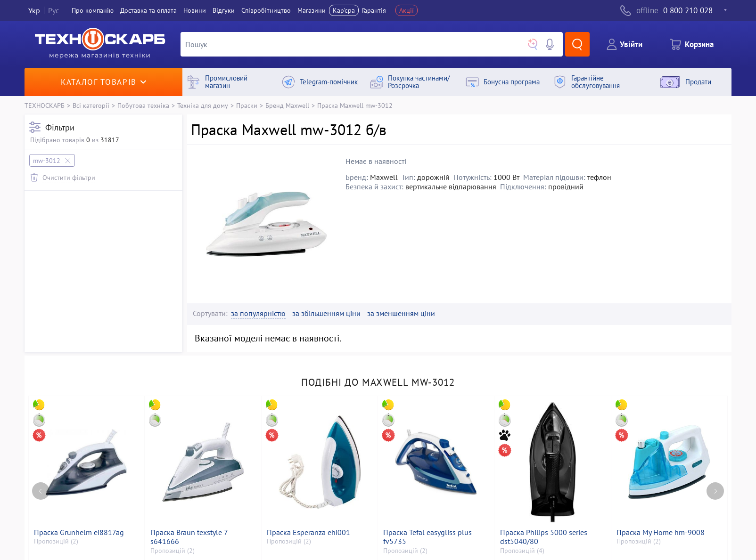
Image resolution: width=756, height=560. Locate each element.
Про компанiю (93, 10)
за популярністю (258, 313)
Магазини (312, 10)
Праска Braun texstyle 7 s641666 (189, 537)
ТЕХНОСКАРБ (45, 105)
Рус (53, 10)
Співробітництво (266, 10)
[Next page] (715, 491)
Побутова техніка (143, 105)
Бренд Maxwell (287, 105)
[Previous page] (41, 491)
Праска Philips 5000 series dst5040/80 (544, 537)
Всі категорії (91, 105)
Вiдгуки (224, 10)
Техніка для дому (203, 105)
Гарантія (374, 10)
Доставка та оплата (148, 10)
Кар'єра (344, 10)
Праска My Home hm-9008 (661, 532)
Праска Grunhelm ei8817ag (79, 532)
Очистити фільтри (69, 177)
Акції (407, 10)
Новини (195, 10)
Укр (34, 10)
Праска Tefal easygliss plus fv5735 (427, 537)
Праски (247, 105)
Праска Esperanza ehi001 (308, 532)
